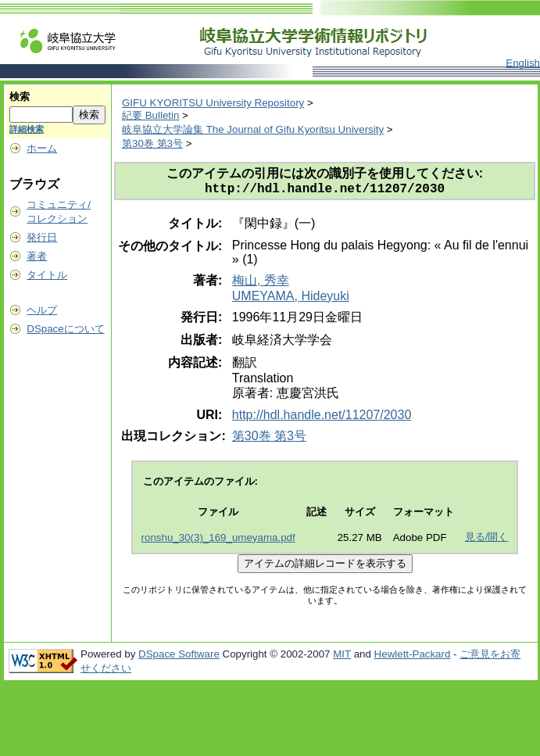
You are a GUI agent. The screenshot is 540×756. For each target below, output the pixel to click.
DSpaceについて (65, 329)
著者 (37, 256)
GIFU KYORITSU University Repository (213, 103)
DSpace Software (179, 657)
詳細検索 (27, 129)
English (523, 63)
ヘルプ (42, 310)
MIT (342, 657)
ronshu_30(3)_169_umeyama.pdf (218, 541)
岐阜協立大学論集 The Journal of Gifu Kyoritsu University (253, 129)
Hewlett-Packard (413, 657)
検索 (20, 97)
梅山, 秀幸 (261, 283)
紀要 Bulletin (150, 115)
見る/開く (487, 540)
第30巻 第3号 (152, 143)
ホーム (42, 148)
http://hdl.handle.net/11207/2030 (322, 418)
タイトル (47, 275)
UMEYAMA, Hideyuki (291, 299)
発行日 (42, 237)
